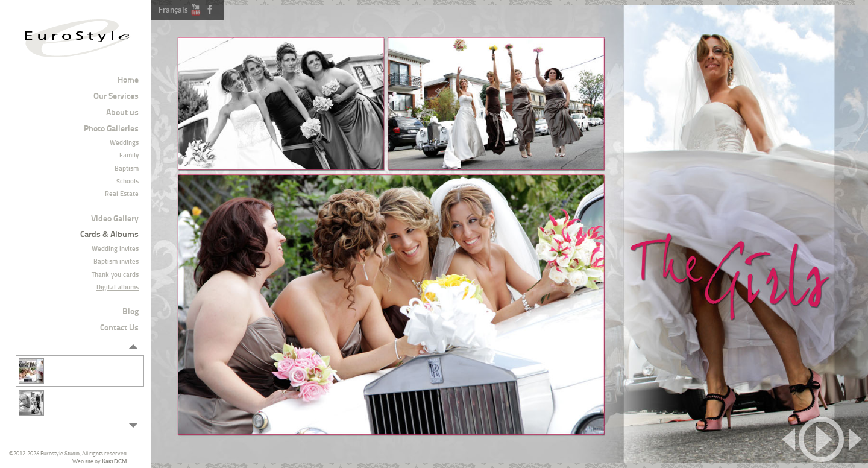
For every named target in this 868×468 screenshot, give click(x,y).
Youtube (196, 10)
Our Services (116, 97)
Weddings (124, 143)
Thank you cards (115, 275)
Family (129, 156)
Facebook (210, 10)
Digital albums (118, 288)
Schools (127, 182)
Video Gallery (115, 219)
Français (173, 10)
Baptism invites (116, 262)
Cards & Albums (109, 235)
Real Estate (122, 194)
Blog (131, 312)
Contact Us (119, 328)
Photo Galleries (111, 129)
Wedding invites (115, 249)
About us (122, 113)
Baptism (127, 169)
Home (128, 81)
